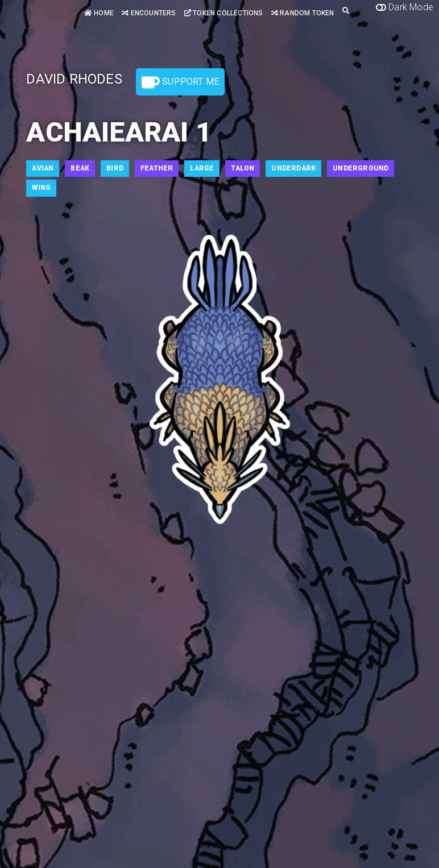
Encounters (149, 13)
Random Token (303, 13)
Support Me (180, 82)
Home (99, 13)
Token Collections (224, 13)
